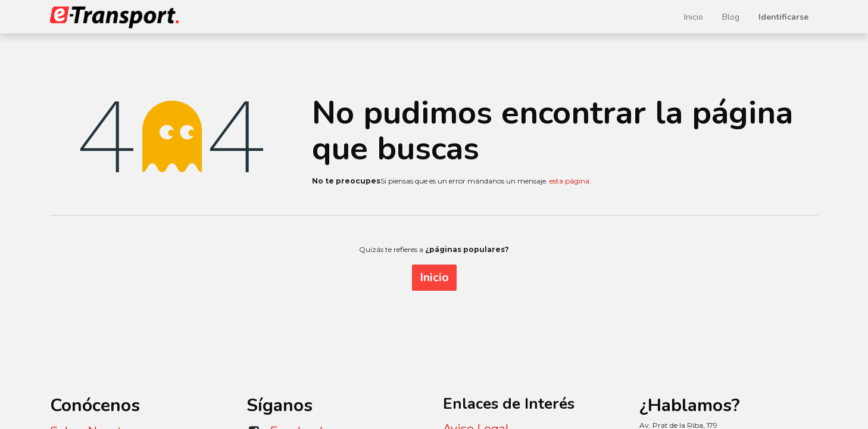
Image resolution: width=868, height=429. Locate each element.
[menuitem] (694, 17)
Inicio (434, 277)
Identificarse (783, 17)
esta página (569, 181)
